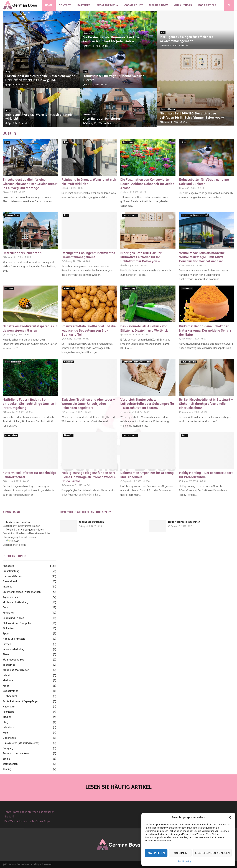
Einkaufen (68, 435)
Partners (84, 5)
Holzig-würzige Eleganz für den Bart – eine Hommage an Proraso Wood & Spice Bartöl (89, 477)
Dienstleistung (129, 289)
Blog (8, 72)
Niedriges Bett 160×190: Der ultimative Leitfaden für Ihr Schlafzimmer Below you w (195, 117)
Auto (5, 607)
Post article (207, 5)
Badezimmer (10, 691)
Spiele (6, 759)
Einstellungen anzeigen (212, 853)
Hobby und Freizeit (13, 362)
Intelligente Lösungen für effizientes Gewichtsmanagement (186, 40)
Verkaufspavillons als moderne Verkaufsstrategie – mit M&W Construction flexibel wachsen (202, 257)
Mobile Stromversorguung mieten (25, 530)
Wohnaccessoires (13, 660)
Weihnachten (10, 764)
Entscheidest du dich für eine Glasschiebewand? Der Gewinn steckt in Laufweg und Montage (30, 184)
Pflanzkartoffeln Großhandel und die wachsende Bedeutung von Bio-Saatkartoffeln (89, 330)
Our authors (183, 5)
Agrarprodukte (11, 435)
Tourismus (9, 665)
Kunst (6, 733)
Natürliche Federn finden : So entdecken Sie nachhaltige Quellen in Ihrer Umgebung (30, 404)
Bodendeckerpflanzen (91, 522)
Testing (7, 769)
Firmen (7, 644)
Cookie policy (185, 861)
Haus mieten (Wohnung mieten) (21, 743)
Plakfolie (14, 541)
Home (49, 5)
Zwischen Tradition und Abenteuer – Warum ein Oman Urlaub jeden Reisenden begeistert (88, 404)
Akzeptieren (156, 853)
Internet (7, 587)
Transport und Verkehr (16, 753)
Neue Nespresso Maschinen (184, 522)
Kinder (184, 435)
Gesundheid (187, 289)
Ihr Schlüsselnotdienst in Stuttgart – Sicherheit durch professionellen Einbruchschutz (206, 404)
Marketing (9, 681)
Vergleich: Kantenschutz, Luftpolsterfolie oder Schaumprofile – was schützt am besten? (147, 404)
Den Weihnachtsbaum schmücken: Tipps (27, 821)
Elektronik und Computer (17, 623)
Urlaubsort (69, 362)
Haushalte (9, 707)
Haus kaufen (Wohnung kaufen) (195, 215)
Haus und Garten (91, 114)
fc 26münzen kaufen (18, 522)
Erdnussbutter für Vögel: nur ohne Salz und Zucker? (114, 78)
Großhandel (69, 289)
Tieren (6, 654)
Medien (7, 717)
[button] (230, 817)
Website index (159, 5)
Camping (8, 748)
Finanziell (8, 613)
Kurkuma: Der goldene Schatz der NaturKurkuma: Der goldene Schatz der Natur (205, 330)
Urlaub (7, 675)
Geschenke (88, 33)
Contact (65, 5)
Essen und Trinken (13, 618)
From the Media (107, 5)
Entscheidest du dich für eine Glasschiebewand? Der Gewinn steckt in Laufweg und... (40, 78)
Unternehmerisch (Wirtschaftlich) (137, 362)
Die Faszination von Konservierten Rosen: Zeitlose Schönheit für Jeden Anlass (112, 40)
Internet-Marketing (14, 649)
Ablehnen (180, 853)
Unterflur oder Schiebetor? (102, 119)
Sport (6, 634)
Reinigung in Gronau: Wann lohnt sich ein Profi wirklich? (39, 117)
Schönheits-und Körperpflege (20, 701)
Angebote (9, 289)
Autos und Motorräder (16, 670)
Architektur (9, 712)
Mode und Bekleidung (15, 602)
